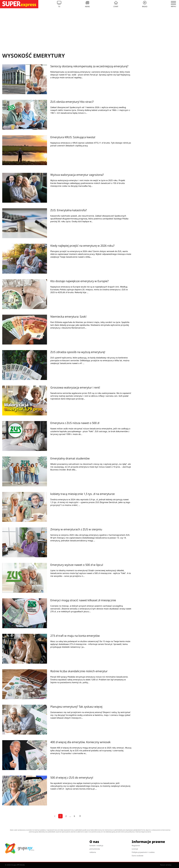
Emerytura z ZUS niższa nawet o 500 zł (75, 423)
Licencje (135, 849)
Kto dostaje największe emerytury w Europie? (80, 281)
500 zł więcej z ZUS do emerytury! (72, 778)
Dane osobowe (138, 856)
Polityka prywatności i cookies (143, 852)
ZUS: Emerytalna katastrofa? (69, 210)
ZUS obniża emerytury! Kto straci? (72, 102)
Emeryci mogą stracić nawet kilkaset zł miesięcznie (83, 600)
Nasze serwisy (167, 865)
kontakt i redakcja (96, 846)
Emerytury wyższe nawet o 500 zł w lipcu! (77, 565)
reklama (93, 852)
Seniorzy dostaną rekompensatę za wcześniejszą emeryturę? (89, 66)
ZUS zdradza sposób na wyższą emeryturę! (78, 352)
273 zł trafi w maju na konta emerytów (75, 636)
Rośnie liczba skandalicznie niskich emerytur (79, 671)
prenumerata (95, 849)
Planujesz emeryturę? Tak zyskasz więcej (76, 707)
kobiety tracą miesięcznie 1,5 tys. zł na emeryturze (83, 494)
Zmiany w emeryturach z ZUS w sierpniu (76, 529)
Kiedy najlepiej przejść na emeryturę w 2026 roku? (82, 246)
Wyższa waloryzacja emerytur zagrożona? (77, 175)
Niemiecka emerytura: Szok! (68, 317)
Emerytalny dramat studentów (70, 458)
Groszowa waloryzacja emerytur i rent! (75, 387)
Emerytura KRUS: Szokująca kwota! (73, 137)
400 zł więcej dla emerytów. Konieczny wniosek (80, 742)
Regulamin (136, 846)
